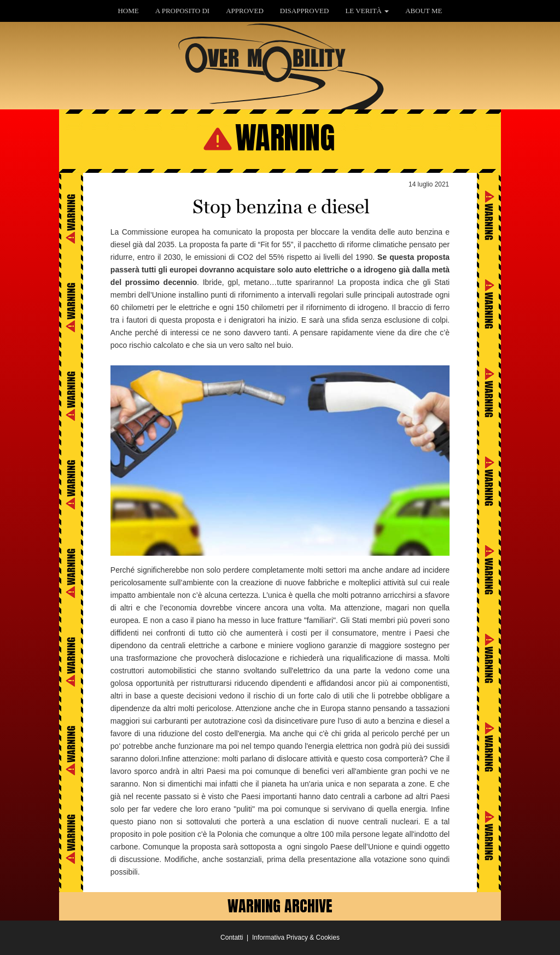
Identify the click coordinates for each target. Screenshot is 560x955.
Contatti (232, 937)
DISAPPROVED (305, 11)
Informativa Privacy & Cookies (296, 937)
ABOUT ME (424, 11)
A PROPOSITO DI (182, 11)
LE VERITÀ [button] (367, 11)
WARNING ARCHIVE (280, 906)
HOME (128, 11)
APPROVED (245, 11)
